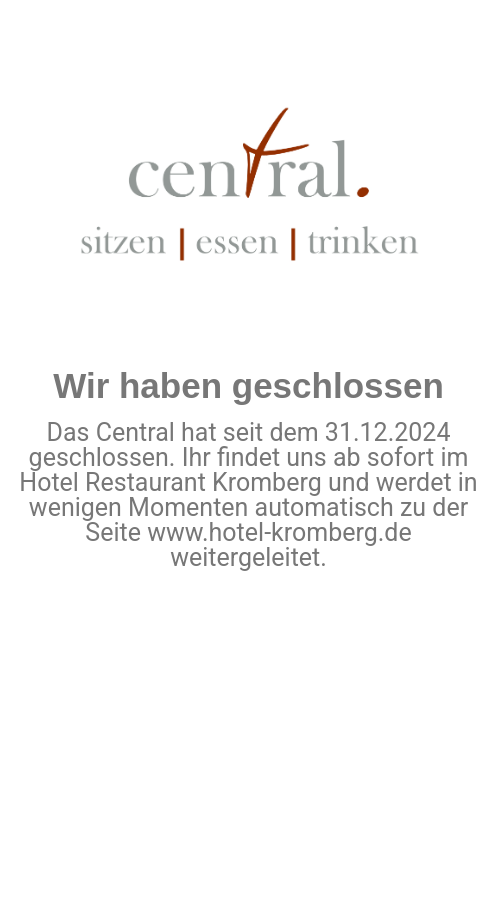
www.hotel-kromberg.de (279, 532)
